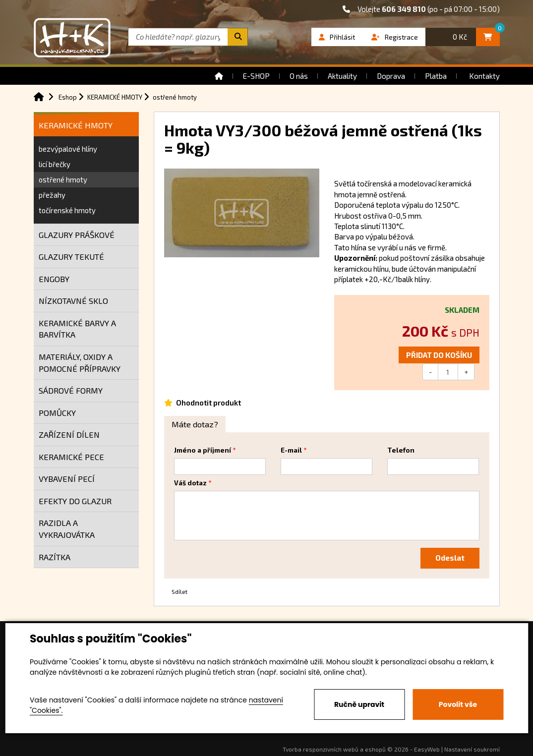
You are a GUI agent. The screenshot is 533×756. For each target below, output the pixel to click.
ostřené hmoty (63, 179)
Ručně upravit (359, 704)
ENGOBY (54, 279)
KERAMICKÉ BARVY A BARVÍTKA (77, 329)
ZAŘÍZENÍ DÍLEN (69, 435)
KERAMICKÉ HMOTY (76, 125)
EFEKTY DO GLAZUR (75, 501)
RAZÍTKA (55, 557)
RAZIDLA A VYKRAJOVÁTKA (67, 529)
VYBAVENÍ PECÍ (67, 479)
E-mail (291, 450)
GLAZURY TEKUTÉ (71, 257)
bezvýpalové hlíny (68, 149)
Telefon (401, 450)
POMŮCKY (57, 413)
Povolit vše (458, 704)
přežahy (52, 195)
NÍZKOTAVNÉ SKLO (73, 301)
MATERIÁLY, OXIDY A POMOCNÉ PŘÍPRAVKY (80, 363)
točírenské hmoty (67, 210)
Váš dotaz (190, 483)
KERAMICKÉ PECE (71, 457)
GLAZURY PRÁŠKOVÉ (77, 235)
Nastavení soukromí (472, 749)
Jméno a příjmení (203, 450)
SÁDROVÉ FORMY (71, 390)
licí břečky (55, 164)
